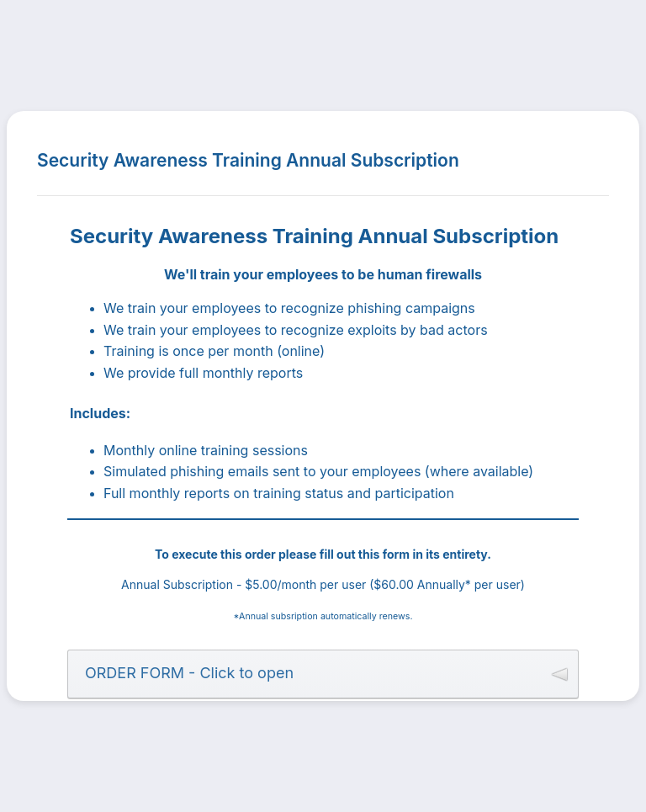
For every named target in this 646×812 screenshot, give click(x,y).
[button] (323, 674)
